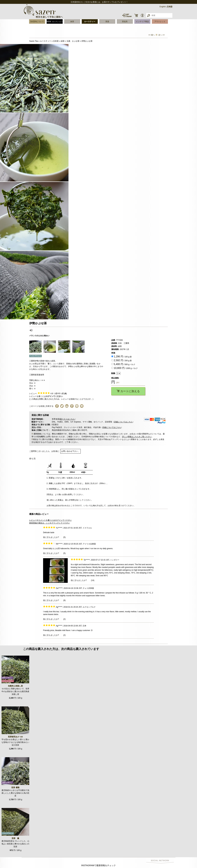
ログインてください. (54, 396)
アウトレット (160, 22)
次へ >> (162, 35)
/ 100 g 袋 (123, 357)
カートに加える (128, 391)
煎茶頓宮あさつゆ (15, 737)
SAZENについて (37, 22)
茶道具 (125, 22)
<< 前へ (152, 35)
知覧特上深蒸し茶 (15, 686)
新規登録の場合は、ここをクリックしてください (50, 523)
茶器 (107, 22)
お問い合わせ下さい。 (70, 451)
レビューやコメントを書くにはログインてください (50, 520)
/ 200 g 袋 (123, 360)
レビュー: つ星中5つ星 (48, 394)
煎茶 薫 (15, 838)
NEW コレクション (55, 22)
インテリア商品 (142, 22)
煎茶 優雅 (15, 788)
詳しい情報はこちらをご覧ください (137, 437)
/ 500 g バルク (125, 364)
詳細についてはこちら (123, 422)
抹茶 (72, 22)
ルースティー (90, 22)
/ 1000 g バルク (126, 368)
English (163, 7)
